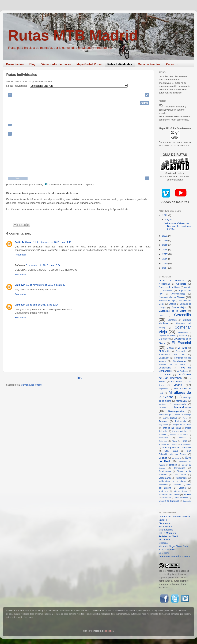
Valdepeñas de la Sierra (172, 481)
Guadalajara (179, 361)
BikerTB (163, 520)
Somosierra (177, 458)
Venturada (163, 491)
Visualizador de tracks (56, 64)
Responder (20, 255)
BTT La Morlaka (167, 550)
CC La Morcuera (167, 533)
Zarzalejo (187, 501)
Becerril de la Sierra (172, 297)
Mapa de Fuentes (149, 64)
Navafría (162, 408)
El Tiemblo (164, 351)
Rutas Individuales (120, 64)
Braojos (172, 304)
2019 (165, 245)
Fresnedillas (181, 351)
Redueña (182, 438)
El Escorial (181, 343)
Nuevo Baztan (170, 418)
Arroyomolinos (178, 294)
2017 (165, 254)
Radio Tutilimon (23, 242)
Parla (185, 418)
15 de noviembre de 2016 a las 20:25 (46, 285)
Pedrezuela (181, 421)
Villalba (187, 494)
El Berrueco (164, 339)
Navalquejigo (165, 415)
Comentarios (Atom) (32, 385)
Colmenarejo (182, 332)
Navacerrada (180, 404)
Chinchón (172, 320)
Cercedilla (183, 315)
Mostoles (162, 404)
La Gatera (164, 553)
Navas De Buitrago (183, 415)
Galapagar (164, 358)
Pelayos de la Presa (182, 425)
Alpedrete (181, 284)
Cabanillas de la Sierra (172, 311)
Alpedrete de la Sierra (169, 287)
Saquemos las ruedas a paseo (175, 556)
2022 (165, 215)
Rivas (184, 441)
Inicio (78, 378)
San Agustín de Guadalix (177, 448)
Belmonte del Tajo (167, 301)
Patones (163, 421)
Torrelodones (165, 471)
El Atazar (183, 336)
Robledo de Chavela (168, 444)
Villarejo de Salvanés (169, 501)
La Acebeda (182, 371)
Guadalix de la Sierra (172, 364)
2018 (165, 250)
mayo (168, 219)
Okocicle (163, 543)
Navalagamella (176, 411)
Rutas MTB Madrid (73, 35)
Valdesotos (163, 485)
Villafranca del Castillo (169, 495)
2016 (165, 259)
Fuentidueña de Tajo (172, 355)
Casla (161, 315)
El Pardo (182, 348)
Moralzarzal (182, 401)
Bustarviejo (179, 307)
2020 (165, 240)
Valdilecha (177, 485)
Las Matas (177, 382)
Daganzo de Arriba (167, 336)
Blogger (109, 631)
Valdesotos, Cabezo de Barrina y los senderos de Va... (178, 226)
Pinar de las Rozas (171, 428)
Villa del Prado (180, 491)
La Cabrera (165, 374)
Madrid (178, 385)
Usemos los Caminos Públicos (175, 517)
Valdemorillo (182, 478)
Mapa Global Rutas (89, 64)
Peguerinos (163, 425)
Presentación (15, 64)
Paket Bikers (165, 526)
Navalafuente (183, 407)
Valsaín (182, 488)
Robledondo (186, 444)
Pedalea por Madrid (169, 536)
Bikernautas (165, 523)
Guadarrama (165, 368)
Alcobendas (164, 284)
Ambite (188, 287)
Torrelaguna (179, 468)
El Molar (170, 348)
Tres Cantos (180, 475)
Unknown (20, 285)
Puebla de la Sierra (179, 435)
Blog (32, 64)
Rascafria (164, 438)
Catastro (172, 64)
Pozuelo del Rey (180, 431)
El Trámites (165, 540)
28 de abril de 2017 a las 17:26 (42, 305)
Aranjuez (167, 290)
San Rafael (171, 451)
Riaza (175, 441)
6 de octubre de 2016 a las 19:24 (43, 265)
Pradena (162, 435)
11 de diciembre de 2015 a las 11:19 (52, 242)
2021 (165, 236)
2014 (165, 268)
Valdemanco (165, 478)
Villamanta (167, 498)
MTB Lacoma (166, 530)
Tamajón (173, 465)
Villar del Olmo (181, 498)
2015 (165, 263)
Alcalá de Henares (171, 280)
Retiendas (163, 441)
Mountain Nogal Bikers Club (173, 546)
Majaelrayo (163, 389)
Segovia (163, 458)
